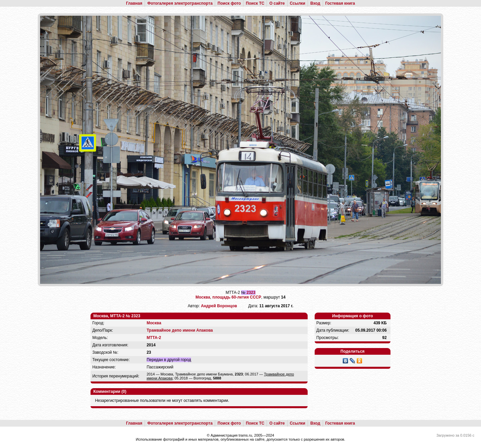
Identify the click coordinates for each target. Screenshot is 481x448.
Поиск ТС (255, 3)
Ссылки (298, 3)
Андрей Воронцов (219, 306)
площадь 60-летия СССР (237, 297)
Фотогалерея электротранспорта (180, 3)
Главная (134, 3)
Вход (315, 3)
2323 (251, 293)
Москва (203, 297)
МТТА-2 (154, 338)
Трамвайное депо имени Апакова (180, 330)
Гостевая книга (340, 3)
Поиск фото (229, 3)
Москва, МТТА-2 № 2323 (117, 316)
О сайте (277, 3)
